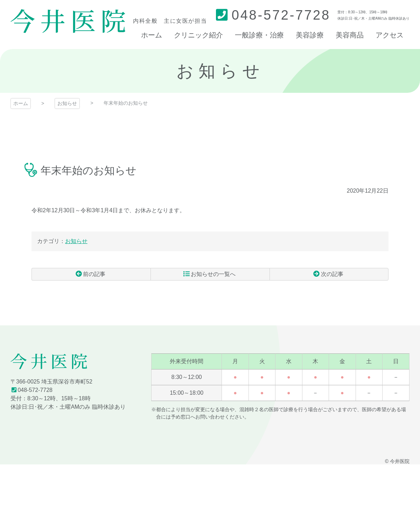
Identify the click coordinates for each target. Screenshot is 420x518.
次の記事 (332, 274)
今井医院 (49, 361)
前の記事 (94, 274)
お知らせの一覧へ (213, 274)
